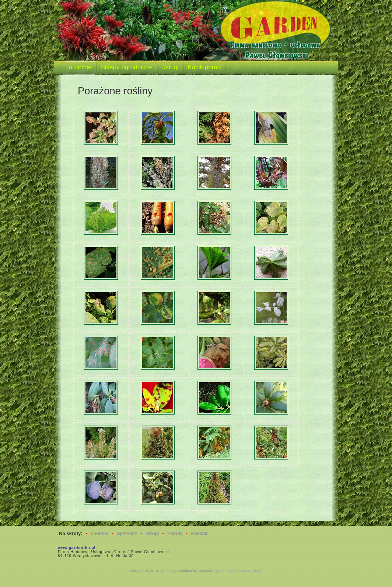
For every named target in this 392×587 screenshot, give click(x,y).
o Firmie (100, 533)
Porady (175, 533)
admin (257, 571)
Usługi (152, 533)
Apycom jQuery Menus (232, 571)
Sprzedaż (127, 533)
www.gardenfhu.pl (77, 548)
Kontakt (199, 533)
